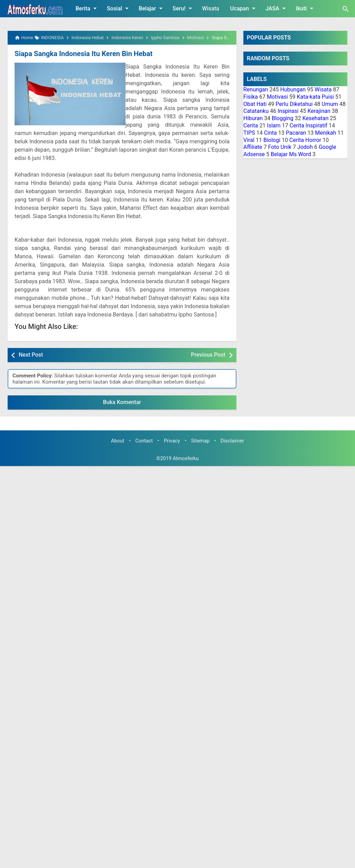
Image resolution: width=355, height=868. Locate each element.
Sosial (119, 8)
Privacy (172, 441)
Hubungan (293, 90)
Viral (249, 140)
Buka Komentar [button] (122, 402)
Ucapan (244, 8)
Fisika (251, 97)
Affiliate (253, 147)
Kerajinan (319, 111)
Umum (330, 104)
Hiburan (253, 118)
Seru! (184, 8)
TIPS (249, 133)
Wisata (211, 8)
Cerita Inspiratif (308, 126)
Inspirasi (288, 111)
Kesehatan (315, 118)
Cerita (251, 126)
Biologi (272, 140)
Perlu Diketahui (294, 104)
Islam (274, 126)
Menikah (326, 133)
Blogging (283, 118)
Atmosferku (186, 459)
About (118, 441)
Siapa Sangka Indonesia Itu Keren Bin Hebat (83, 54)
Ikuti (306, 8)
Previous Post (208, 355)
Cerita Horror (305, 140)
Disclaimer (232, 441)
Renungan (256, 90)
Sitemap (200, 441)
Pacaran (296, 133)
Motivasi (278, 97)
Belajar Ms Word (291, 154)
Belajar (152, 8)
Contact (144, 441)
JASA (277, 8)
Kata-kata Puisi (315, 97)
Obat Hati (255, 104)
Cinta (270, 133)
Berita (87, 8)
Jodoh (305, 147)
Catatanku (256, 111)
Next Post (31, 355)
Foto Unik (280, 147)
